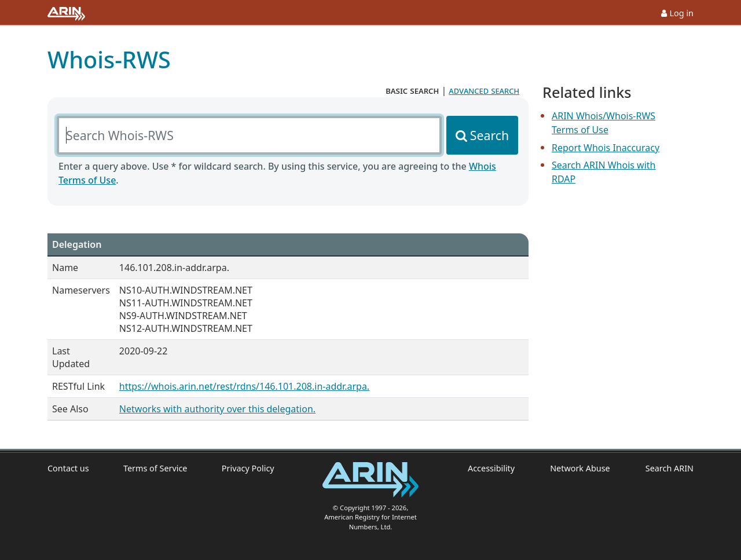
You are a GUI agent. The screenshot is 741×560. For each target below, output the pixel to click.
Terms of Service (155, 468)
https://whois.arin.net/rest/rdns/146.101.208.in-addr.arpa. (244, 386)
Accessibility (491, 468)
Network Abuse (580, 468)
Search (489, 135)
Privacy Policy (248, 468)
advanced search (484, 90)
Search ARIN (670, 468)
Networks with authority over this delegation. (217, 409)
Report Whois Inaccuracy (606, 148)
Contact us (68, 468)
